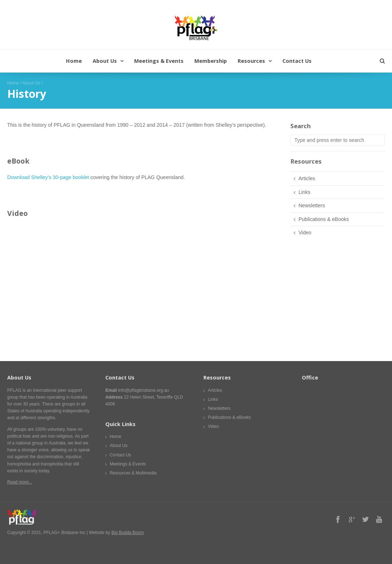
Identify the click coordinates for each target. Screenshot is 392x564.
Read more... (20, 482)
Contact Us (297, 61)
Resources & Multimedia (133, 473)
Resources (251, 61)
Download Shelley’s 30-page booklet (48, 177)
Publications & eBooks (324, 219)
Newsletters (312, 205)
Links (305, 192)
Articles (307, 178)
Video (305, 233)
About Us (105, 61)
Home (74, 61)
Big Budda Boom (128, 533)
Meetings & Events (159, 61)
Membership (211, 61)
